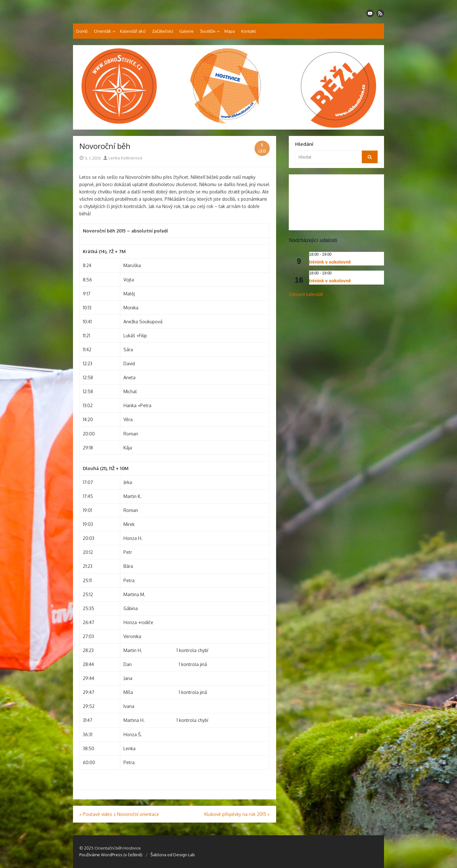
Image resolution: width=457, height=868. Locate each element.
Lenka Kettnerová (123, 158)
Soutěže (208, 31)
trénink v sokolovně (330, 262)
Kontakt (248, 31)
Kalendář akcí (133, 31)
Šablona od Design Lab (173, 855)
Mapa (230, 31)
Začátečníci (162, 31)
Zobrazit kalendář (306, 294)
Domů (82, 31)
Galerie (186, 31)
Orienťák (103, 31)
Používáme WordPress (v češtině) (111, 855)
